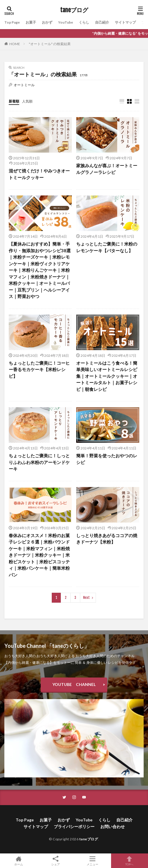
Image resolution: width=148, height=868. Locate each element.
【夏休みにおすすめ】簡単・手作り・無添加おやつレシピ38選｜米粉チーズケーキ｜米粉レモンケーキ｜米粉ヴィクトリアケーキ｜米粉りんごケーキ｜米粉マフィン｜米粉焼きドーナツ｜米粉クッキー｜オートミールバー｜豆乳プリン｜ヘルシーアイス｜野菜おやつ (40, 270)
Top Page (12, 22)
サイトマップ (125, 22)
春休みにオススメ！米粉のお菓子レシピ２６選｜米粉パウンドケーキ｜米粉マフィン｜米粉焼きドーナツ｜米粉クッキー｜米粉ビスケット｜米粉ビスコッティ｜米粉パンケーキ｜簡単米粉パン (39, 555)
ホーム (18, 861)
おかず (47, 22)
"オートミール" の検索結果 (50, 44)
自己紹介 (102, 22)
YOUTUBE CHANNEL (74, 684)
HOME (15, 44)
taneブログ (74, 10)
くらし (84, 22)
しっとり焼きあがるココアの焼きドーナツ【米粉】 (107, 539)
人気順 (27, 101)
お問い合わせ (113, 826)
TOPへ (130, 861)
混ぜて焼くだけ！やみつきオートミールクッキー (39, 174)
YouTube (66, 22)
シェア (55, 861)
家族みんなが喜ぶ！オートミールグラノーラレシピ (107, 169)
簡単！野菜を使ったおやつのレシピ (107, 459)
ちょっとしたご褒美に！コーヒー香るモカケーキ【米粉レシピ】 (39, 369)
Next (87, 598)
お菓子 (31, 22)
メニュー (93, 861)
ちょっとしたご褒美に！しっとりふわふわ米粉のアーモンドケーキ (39, 462)
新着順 (14, 101)
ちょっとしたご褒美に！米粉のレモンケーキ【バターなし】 (107, 247)
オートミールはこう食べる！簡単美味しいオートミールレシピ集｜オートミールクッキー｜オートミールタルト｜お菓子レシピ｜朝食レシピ (107, 376)
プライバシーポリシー (74, 826)
